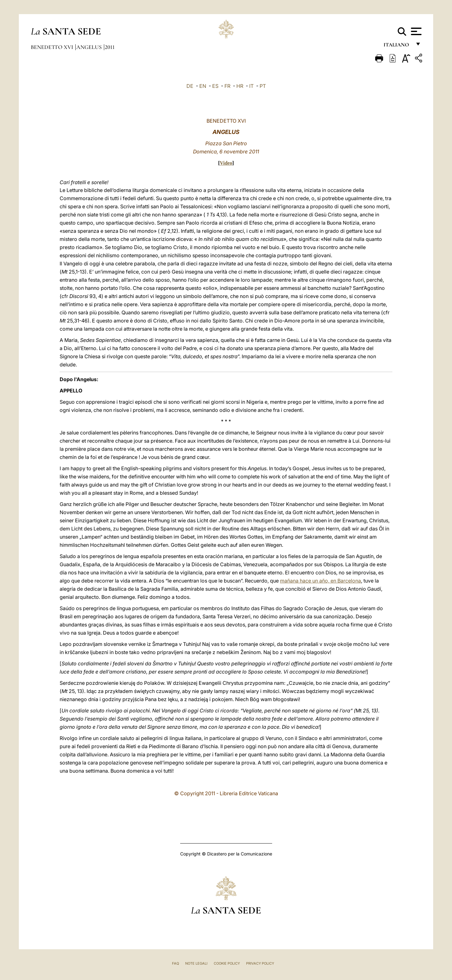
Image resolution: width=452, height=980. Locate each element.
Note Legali (196, 963)
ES (215, 86)
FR (227, 86)
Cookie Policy (227, 963)
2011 (110, 47)
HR (240, 86)
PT (263, 86)
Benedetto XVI (53, 47)
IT (251, 86)
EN (203, 86)
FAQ (175, 963)
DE (190, 86)
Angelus (90, 47)
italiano (398, 46)
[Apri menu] (415, 31)
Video (226, 163)
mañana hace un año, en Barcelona (320, 581)
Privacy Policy (260, 963)
